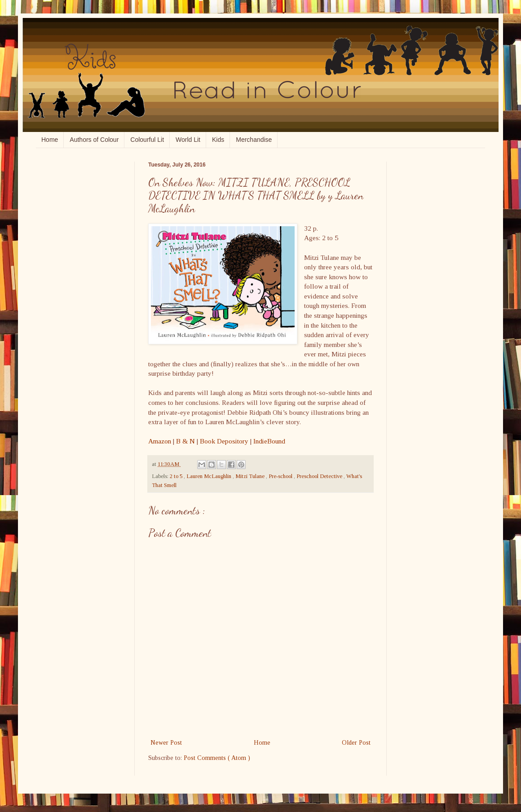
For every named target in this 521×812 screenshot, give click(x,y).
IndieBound (269, 441)
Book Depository (224, 441)
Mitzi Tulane (251, 476)
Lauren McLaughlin (210, 476)
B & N (185, 441)
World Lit (188, 140)
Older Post (356, 743)
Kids (218, 140)
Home (50, 140)
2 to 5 (177, 476)
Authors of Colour (94, 140)
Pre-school (281, 476)
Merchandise (254, 140)
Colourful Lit (147, 140)
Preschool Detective (320, 476)
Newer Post (166, 743)
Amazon (160, 441)
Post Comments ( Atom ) (217, 758)
